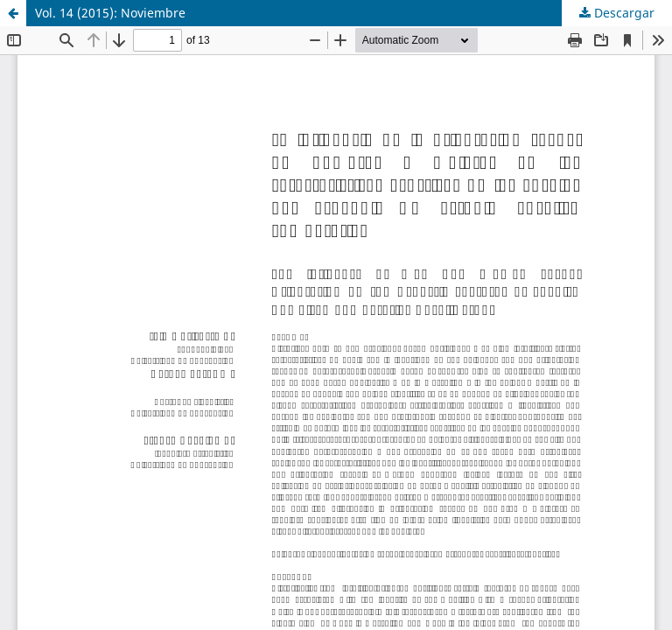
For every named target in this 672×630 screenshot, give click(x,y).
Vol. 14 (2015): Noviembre (110, 13)
